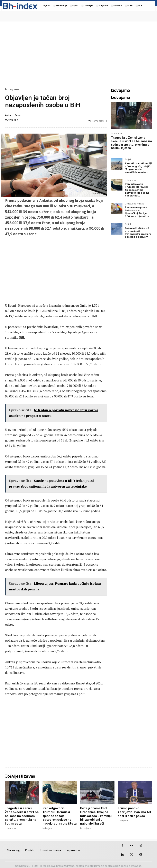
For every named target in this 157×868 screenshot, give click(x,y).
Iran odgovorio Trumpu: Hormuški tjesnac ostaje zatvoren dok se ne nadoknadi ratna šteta (60, 815)
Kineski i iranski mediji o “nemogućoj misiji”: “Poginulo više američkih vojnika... (138, 168)
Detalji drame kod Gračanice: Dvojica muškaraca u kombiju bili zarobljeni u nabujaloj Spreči (95, 815)
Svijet (128, 160)
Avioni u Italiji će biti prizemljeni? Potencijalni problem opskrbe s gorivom (138, 232)
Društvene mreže (135, 204)
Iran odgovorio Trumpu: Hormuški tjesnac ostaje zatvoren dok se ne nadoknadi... (137, 190)
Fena (18, 115)
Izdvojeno (12, 89)
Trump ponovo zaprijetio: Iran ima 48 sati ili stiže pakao (134, 811)
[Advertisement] (78, 53)
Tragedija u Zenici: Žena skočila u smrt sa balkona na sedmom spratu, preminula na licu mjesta (131, 143)
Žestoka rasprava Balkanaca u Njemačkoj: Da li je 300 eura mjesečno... (138, 212)
